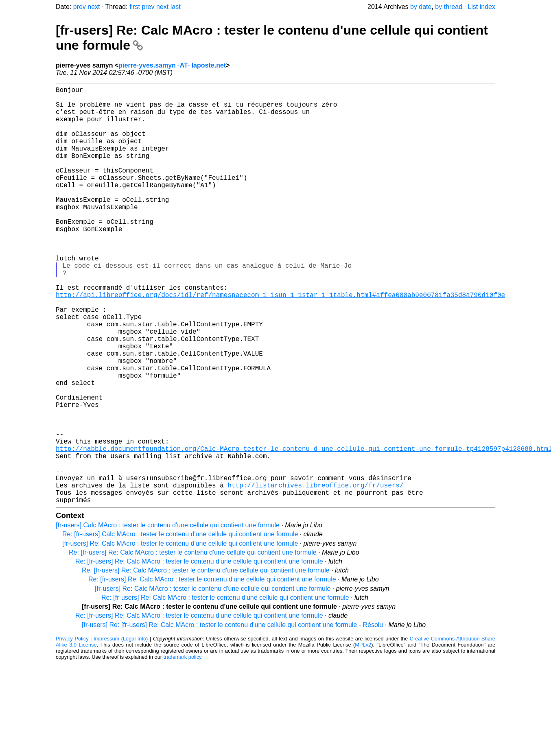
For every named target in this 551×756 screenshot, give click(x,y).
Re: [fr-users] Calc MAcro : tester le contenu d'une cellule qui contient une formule (180, 627)
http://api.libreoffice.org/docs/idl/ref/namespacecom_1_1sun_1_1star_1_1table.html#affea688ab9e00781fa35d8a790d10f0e (280, 342)
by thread (449, 7)
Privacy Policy (72, 731)
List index (481, 7)
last (176, 7)
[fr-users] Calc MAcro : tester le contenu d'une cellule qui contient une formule (168, 618)
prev (80, 7)
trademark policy (183, 750)
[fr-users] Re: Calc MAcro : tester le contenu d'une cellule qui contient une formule (180, 636)
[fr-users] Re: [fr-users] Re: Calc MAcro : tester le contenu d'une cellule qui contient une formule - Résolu (232, 718)
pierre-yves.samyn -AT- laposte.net (172, 65)
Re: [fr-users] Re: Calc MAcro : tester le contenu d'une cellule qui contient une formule (193, 645)
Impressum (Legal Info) (121, 731)
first (135, 7)
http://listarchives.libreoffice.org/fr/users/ (315, 575)
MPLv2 (363, 737)
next (94, 7)
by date (421, 7)
